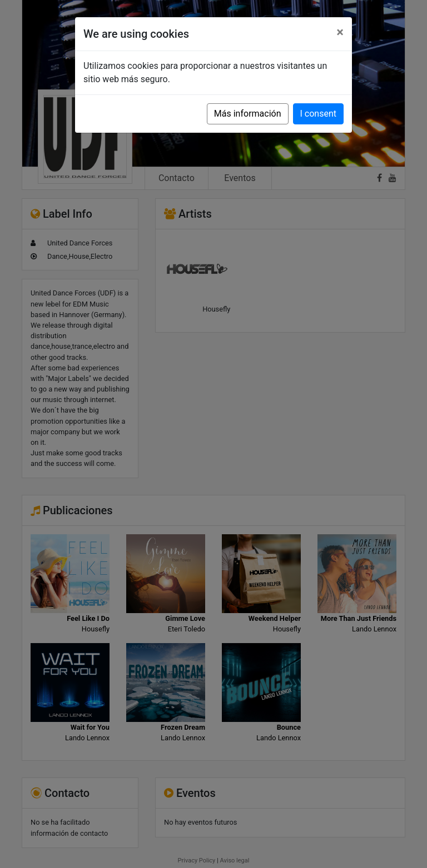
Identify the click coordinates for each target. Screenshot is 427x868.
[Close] (340, 32)
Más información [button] (248, 114)
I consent (318, 114)
